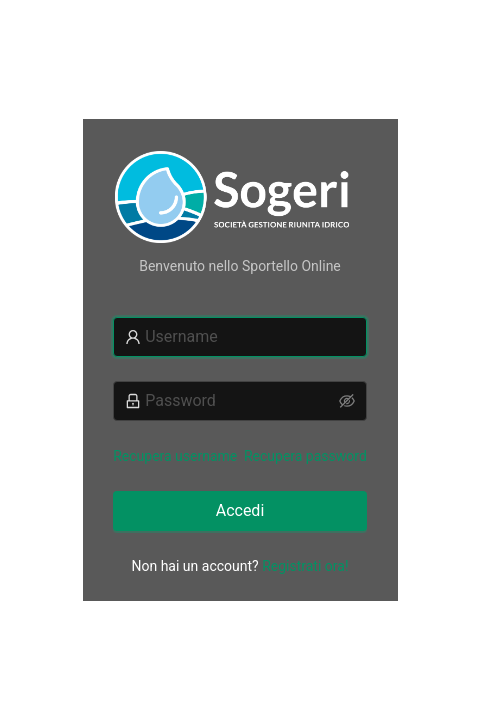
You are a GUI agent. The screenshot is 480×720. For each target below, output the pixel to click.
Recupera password (305, 456)
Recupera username (175, 456)
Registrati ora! (305, 566)
